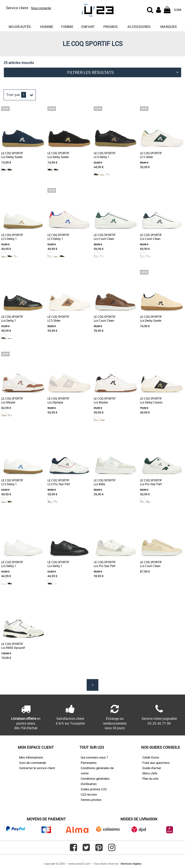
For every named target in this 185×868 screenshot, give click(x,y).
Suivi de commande (33, 763)
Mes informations (31, 757)
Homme (47, 27)
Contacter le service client (37, 768)
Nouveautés (20, 27)
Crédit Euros (151, 757)
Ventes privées (91, 800)
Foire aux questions (156, 763)
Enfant (88, 27)
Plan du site (150, 779)
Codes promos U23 (94, 789)
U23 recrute (89, 794)
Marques (169, 27)
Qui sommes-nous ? (94, 757)
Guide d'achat (152, 768)
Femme (67, 27)
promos (111, 27)
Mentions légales (131, 864)
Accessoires (139, 27)
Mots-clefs (150, 773)
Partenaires (89, 763)
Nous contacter (41, 8)
